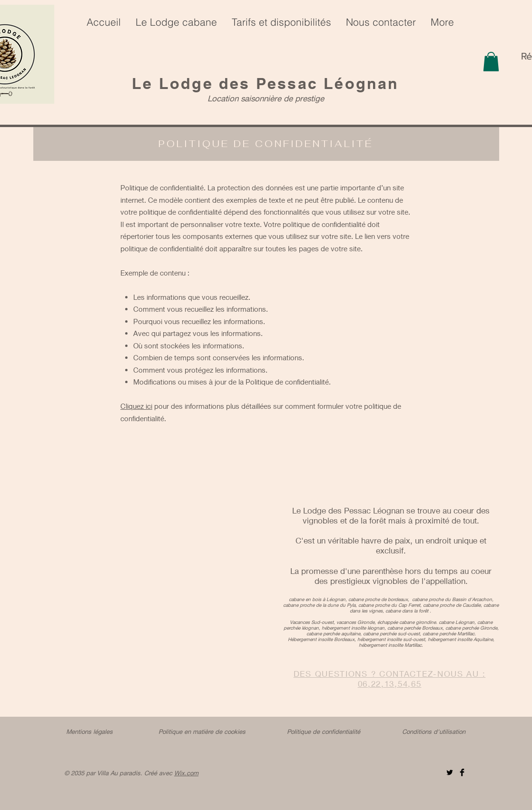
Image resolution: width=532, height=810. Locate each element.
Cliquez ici (136, 406)
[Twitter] (450, 772)
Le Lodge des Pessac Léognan (265, 83)
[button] (491, 62)
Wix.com (186, 773)
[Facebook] (462, 772)
